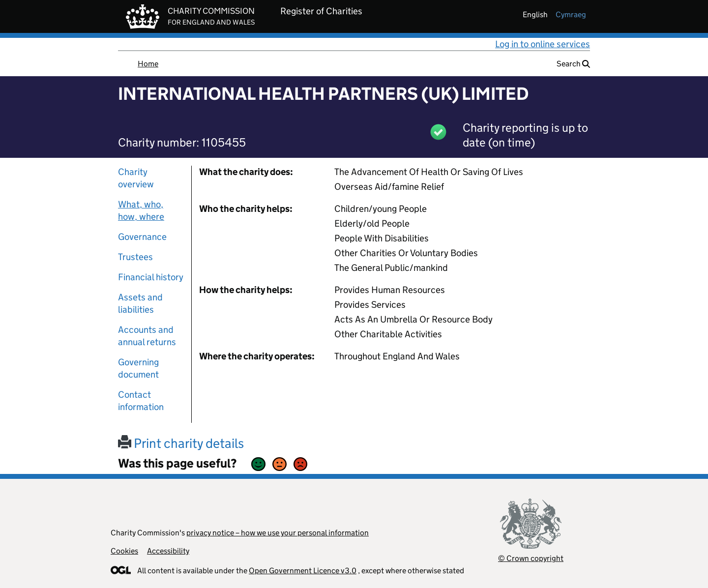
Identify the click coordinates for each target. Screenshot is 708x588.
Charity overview (136, 178)
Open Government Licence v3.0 (303, 571)
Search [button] (573, 64)
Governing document (138, 368)
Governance (142, 237)
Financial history (151, 277)
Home (148, 64)
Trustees (135, 257)
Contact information (141, 401)
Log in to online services (543, 44)
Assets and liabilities (140, 303)
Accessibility (168, 551)
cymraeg (571, 15)
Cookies (124, 551)
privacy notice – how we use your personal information (278, 533)
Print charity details (181, 443)
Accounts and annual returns (147, 336)
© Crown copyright (531, 558)
